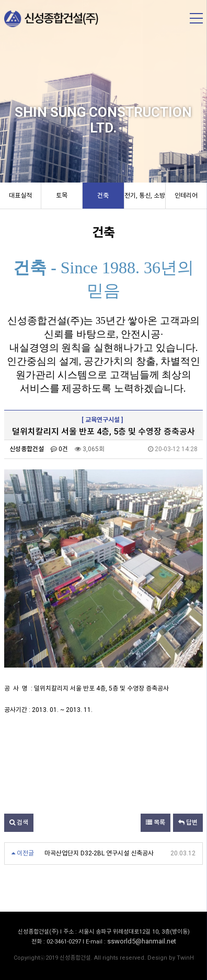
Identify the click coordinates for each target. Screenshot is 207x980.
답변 (188, 822)
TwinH (185, 958)
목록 (156, 822)
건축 (103, 196)
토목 (62, 196)
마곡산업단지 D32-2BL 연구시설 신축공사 (99, 853)
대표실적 (20, 196)
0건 (59, 449)
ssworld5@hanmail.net (142, 941)
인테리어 (186, 196)
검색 (19, 822)
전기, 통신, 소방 (145, 196)
